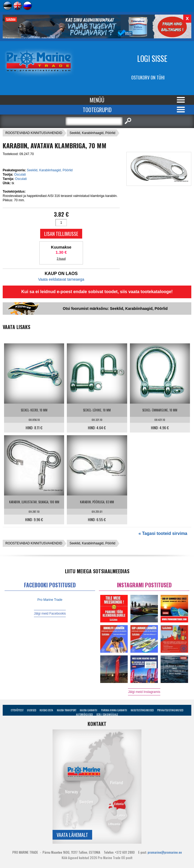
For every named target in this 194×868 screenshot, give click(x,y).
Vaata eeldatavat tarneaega (61, 279)
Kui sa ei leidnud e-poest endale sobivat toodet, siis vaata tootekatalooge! (97, 292)
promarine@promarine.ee (165, 852)
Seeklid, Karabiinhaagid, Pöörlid (92, 133)
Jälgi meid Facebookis (50, 614)
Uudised (32, 710)
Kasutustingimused (142, 710)
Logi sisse (152, 58)
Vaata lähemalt (72, 835)
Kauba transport (67, 710)
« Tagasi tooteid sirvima (163, 533)
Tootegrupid (97, 110)
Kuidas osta (46, 710)
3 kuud (61, 259)
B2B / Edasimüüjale (107, 714)
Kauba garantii (89, 710)
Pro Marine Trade (50, 600)
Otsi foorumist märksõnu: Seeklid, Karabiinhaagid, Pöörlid (115, 309)
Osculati (20, 175)
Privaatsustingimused (170, 710)
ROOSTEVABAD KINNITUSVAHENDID (34, 133)
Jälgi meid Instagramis (144, 692)
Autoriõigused (84, 714)
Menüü (97, 100)
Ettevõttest (17, 710)
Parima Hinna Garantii (114, 710)
